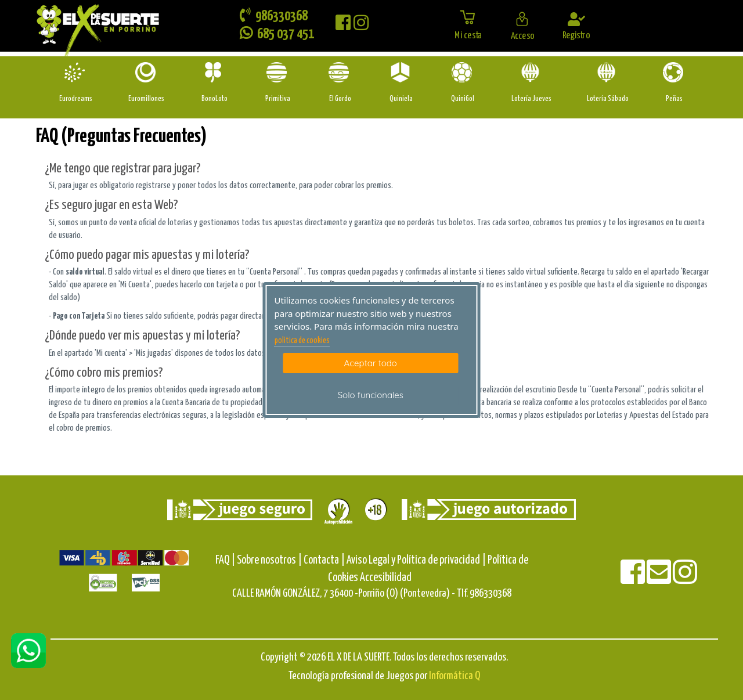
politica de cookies (302, 341)
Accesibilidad (386, 578)
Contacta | (324, 560)
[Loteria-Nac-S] (607, 72)
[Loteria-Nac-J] (531, 72)
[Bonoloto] (214, 72)
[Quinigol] (463, 72)
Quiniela (401, 99)
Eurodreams (76, 99)
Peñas (674, 99)
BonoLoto (214, 99)
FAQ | (226, 560)
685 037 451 (277, 33)
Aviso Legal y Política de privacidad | (417, 560)
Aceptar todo (371, 363)
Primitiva (278, 99)
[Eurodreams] (76, 72)
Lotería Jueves (531, 99)
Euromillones (146, 99)
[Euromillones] (147, 72)
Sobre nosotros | (269, 560)
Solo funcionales (371, 395)
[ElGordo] (340, 72)
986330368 (274, 15)
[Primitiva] (278, 72)
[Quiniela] (401, 72)
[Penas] (674, 72)
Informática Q (455, 676)
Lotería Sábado (608, 99)
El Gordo (340, 99)
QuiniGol (463, 99)
